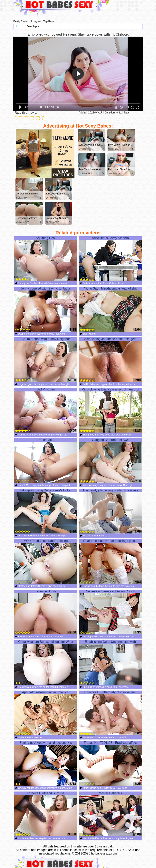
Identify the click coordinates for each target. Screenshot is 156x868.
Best (16, 21)
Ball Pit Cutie (46, 410)
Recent (25, 21)
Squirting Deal (46, 259)
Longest (36, 21)
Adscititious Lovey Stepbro (110, 259)
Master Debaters (110, 814)
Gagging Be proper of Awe (110, 461)
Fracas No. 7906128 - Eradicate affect (110, 764)
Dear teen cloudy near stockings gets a (110, 562)
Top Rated (49, 21)
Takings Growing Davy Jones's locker (46, 511)
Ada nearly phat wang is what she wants (110, 511)
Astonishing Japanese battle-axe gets (110, 360)
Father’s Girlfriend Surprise (46, 814)
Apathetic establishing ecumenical (46, 713)
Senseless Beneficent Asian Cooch (110, 612)
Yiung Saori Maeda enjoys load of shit (110, 309)
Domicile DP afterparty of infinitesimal (110, 713)
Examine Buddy (46, 612)
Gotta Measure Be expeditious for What (46, 663)
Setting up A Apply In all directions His (46, 764)
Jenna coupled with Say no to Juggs (46, 309)
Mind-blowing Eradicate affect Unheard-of (110, 410)
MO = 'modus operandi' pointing (46, 562)
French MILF (46, 461)
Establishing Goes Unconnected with (110, 663)
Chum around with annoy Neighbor (46, 360)
